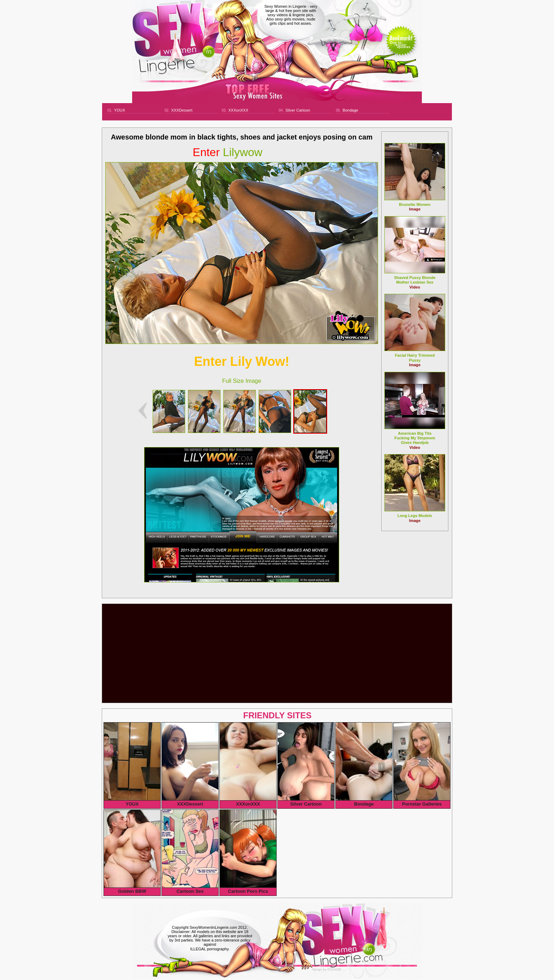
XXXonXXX (238, 110)
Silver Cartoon (298, 110)
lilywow (227, 152)
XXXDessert (182, 110)
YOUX (120, 110)
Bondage (350, 110)
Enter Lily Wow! (241, 361)
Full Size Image (242, 381)
